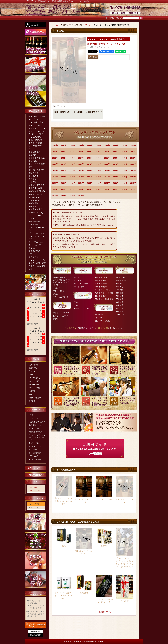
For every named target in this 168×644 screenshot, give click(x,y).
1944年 (81, 145)
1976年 (98, 164)
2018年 (116, 189)
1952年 (64, 152)
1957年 (107, 152)
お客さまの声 (33, 456)
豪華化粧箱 (84, 593)
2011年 (55, 189)
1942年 (64, 145)
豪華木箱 (104, 546)
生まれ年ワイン (34, 443)
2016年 (98, 189)
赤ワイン (32, 371)
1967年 (107, 158)
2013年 (72, 189)
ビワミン (32, 254)
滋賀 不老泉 (34, 173)
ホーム (55, 25)
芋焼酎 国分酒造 (35, 398)
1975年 (90, 164)
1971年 (55, 164)
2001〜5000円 (34, 385)
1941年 (55, 145)
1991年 (55, 177)
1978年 (116, 164)
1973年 (72, 164)
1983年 (72, 170)
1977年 (107, 164)
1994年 (81, 177)
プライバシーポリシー (36, 468)
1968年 (116, 158)
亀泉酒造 (32, 401)
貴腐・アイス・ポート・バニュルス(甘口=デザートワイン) (37, 131)
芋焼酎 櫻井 (34, 203)
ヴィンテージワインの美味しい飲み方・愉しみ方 (37, 437)
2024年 (81, 196)
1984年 (81, 170)
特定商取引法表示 (36, 475)
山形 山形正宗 (35, 152)
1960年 (133, 152)
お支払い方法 (33, 419)
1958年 (116, 152)
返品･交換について (35, 425)
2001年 (55, 183)
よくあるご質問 (34, 428)
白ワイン (32, 375)
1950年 (133, 145)
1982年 (64, 170)
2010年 (133, 183)
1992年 (64, 177)
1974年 (81, 164)
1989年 (124, 170)
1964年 (81, 158)
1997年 (107, 177)
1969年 (124, 158)
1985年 (90, 170)
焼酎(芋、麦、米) (36, 212)
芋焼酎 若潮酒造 (35, 206)
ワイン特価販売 (35, 137)
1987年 (107, 170)
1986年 (98, 170)
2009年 (124, 183)
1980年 (133, 164)
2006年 (98, 183)
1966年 (98, 158)
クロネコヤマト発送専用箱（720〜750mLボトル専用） (64, 596)
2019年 (124, 189)
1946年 (98, 145)
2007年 (107, 183)
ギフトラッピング (35, 446)
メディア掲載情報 (35, 459)
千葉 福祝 (33, 161)
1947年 (107, 145)
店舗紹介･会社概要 (35, 432)
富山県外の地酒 (35, 188)
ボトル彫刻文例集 (35, 453)
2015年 (90, 189)
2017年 (107, 189)
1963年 (72, 158)
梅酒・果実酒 (34, 221)
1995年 (90, 177)
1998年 (116, 177)
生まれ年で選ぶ (35, 125)
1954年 (81, 152)
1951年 (55, 152)
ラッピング (124, 601)
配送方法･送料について (37, 422)
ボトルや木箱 (102, 328)
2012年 (64, 189)
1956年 (98, 152)
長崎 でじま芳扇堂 (36, 185)
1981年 (55, 170)
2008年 (116, 183)
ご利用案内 (111, 18)
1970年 (133, 158)
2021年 (55, 196)
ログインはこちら (35, 491)
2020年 (133, 189)
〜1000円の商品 (34, 378)
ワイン (88, 25)
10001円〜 (32, 391)
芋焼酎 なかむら (35, 194)
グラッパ (32, 248)
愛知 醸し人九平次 (36, 170)
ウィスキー (33, 224)
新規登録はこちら (35, 487)
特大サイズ (33, 257)
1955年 (90, 152)
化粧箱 (64, 546)
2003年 (72, 183)
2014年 (81, 189)
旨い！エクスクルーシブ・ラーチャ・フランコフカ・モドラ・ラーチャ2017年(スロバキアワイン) (124, 564)
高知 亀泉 (33, 179)
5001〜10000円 (34, 388)
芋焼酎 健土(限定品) (37, 191)
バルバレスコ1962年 (104, 499)
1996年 (98, 177)
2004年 (81, 183)
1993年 (72, 177)
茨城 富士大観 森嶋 (37, 158)
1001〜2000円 (34, 381)
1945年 (90, 145)
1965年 (90, 158)
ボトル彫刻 (33, 450)
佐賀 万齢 (33, 182)
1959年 (124, 152)
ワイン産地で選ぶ (36, 122)
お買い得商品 (33, 365)
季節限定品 (33, 368)
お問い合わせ (136, 11)
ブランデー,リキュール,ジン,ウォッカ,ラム (37, 236)
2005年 (90, 183)
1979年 (124, 164)
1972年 (64, 164)
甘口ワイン (33, 394)
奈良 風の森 (34, 176)
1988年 (116, 170)
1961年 (55, 158)
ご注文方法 (33, 415)
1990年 (133, 170)
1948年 (116, 145)
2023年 (72, 196)
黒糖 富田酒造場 (35, 209)
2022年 (64, 196)
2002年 (64, 183)
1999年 (124, 177)
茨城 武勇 (33, 155)
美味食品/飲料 (35, 251)
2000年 (133, 177)
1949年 (124, 145)
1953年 (72, 152)
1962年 (64, 158)
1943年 (72, 145)
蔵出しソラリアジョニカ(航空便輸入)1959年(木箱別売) (64, 501)
